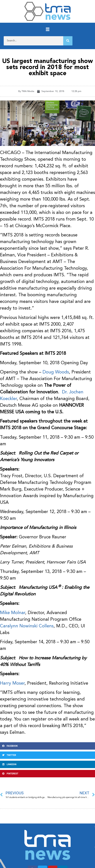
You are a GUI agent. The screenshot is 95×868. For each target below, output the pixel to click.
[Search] (68, 41)
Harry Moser (12, 684)
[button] (47, 29)
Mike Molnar (13, 613)
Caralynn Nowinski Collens (27, 626)
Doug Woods (56, 372)
